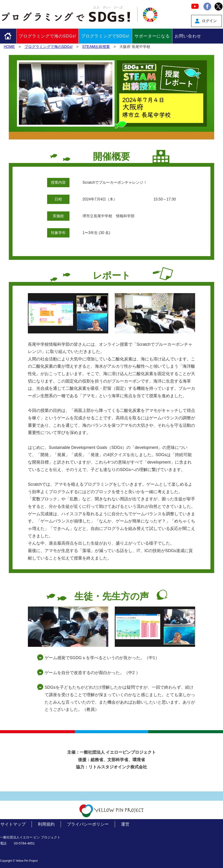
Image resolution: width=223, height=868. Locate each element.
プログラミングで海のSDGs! (48, 36)
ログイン (209, 21)
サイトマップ (13, 824)
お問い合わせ (188, 36)
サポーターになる (152, 36)
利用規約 (46, 824)
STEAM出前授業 (96, 47)
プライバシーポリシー (88, 824)
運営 (125, 824)
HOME (9, 47)
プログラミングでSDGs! (105, 36)
